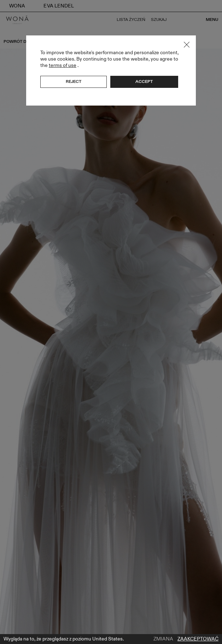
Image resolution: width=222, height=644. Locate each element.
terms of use (63, 65)
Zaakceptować (198, 639)
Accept (144, 81)
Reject (74, 81)
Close (187, 45)
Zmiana (163, 639)
